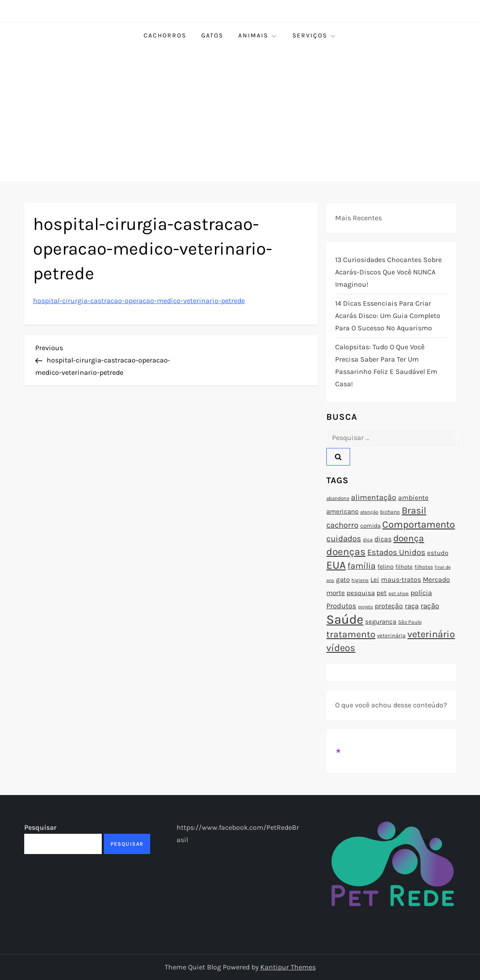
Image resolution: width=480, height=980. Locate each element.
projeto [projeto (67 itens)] (366, 607)
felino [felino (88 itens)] (386, 567)
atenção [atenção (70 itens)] (369, 512)
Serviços (314, 36)
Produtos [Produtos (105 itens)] (341, 606)
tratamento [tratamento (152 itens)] (351, 634)
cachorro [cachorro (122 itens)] (342, 525)
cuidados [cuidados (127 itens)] (344, 539)
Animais (258, 36)
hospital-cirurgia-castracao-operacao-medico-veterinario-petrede (139, 301)
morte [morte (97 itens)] (336, 593)
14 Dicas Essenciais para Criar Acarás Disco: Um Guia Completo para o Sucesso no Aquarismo (388, 316)
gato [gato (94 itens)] (343, 580)
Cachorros (165, 35)
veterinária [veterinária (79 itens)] (391, 635)
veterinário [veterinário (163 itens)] (431, 634)
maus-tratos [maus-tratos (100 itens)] (401, 580)
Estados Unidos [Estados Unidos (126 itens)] (396, 552)
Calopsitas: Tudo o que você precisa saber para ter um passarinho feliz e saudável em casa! (386, 365)
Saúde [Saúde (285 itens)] (345, 619)
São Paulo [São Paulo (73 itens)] (410, 622)
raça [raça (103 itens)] (412, 606)
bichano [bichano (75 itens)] (390, 512)
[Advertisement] (240, 115)
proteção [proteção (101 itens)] (389, 606)
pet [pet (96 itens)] (382, 593)
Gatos (212, 35)
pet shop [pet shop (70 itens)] (399, 594)
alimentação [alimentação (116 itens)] (374, 497)
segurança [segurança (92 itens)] (381, 621)
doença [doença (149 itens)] (409, 538)
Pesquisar (40, 827)
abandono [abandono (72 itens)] (338, 498)
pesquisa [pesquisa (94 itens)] (361, 593)
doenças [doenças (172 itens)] (346, 552)
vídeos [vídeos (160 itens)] (341, 648)
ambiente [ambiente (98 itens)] (413, 498)
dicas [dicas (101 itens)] (383, 539)
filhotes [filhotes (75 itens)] (424, 567)
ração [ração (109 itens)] (430, 606)
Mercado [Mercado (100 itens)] (436, 580)
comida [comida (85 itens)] (370, 526)
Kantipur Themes (288, 967)
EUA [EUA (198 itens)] (336, 565)
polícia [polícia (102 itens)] (421, 593)
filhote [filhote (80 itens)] (404, 567)
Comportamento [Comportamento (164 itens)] (419, 525)
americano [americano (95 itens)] (342, 511)
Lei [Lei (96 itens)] (375, 580)
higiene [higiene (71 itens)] (360, 580)
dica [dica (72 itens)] (368, 540)
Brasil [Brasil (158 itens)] (414, 510)
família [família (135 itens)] (362, 566)
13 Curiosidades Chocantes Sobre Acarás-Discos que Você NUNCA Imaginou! (388, 272)
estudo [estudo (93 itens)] (438, 553)
